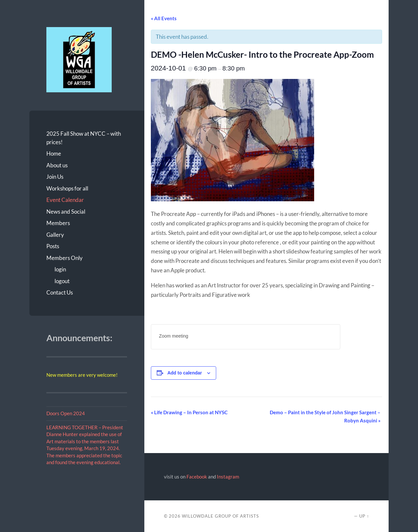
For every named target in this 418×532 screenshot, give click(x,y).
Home (54, 153)
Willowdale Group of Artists (220, 516)
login (60, 269)
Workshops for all (67, 188)
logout (62, 281)
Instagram (228, 477)
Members (58, 223)
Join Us (55, 177)
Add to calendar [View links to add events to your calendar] (185, 373)
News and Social (66, 212)
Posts (53, 246)
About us (57, 165)
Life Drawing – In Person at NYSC (189, 412)
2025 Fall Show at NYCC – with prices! (84, 138)
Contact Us (60, 292)
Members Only (64, 258)
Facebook (197, 477)
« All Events (164, 18)
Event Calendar (65, 200)
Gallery (55, 235)
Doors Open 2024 (66, 413)
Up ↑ (364, 516)
